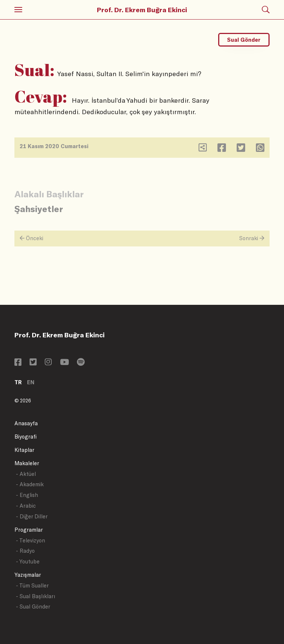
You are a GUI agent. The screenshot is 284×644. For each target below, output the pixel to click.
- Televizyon (31, 540)
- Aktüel (26, 474)
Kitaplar (24, 450)
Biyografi (26, 437)
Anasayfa (26, 423)
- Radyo (25, 551)
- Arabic (26, 506)
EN (31, 382)
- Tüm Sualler (32, 585)
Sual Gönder (244, 40)
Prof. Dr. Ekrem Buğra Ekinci (142, 10)
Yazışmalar (28, 575)
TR (18, 382)
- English (27, 495)
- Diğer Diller (32, 516)
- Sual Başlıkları (35, 596)
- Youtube (28, 561)
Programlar (29, 530)
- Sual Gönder (33, 606)
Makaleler (27, 463)
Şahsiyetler (39, 209)
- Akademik (30, 484)
